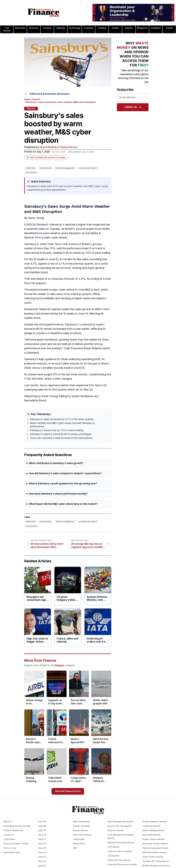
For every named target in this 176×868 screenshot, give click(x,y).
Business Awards (116, 830)
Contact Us (9, 835)
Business (34, 28)
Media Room (79, 844)
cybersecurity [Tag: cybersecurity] (45, 168)
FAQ (75, 848)
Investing (88, 28)
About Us (8, 822)
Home (27, 99)
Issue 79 (42, 830)
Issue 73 (42, 857)
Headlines (156, 28)
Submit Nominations (82, 835)
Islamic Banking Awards (153, 830)
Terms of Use (10, 848)
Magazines (142, 28)
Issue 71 (42, 866)
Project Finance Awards (154, 839)
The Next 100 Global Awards (156, 861)
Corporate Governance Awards (122, 865)
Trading (102, 28)
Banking (61, 28)
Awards (129, 28)
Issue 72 (42, 861)
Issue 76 (42, 844)
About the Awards (81, 822)
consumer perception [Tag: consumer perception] (88, 168)
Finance (47, 28)
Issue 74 (42, 852)
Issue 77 (42, 839)
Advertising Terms (12, 852)
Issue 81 (42, 822)
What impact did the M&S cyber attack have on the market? (63, 504)
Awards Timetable (81, 826)
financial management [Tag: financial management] (65, 168)
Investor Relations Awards (155, 822)
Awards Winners (81, 830)
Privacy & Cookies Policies (16, 844)
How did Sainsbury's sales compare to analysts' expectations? (65, 473)
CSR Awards (113, 856)
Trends (169, 28)
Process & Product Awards (155, 844)
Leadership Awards (151, 826)
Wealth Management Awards (156, 866)
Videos (115, 28)
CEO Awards (113, 847)
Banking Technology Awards (121, 843)
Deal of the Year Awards (119, 860)
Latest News (9, 839)
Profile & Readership (13, 830)
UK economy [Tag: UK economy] (31, 172)
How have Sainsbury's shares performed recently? (58, 494)
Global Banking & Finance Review (59, 147)
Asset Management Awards (121, 822)
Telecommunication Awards (155, 848)
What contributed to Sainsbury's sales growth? (56, 463)
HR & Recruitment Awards (155, 852)
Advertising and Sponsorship (17, 826)
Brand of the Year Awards (120, 826)
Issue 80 (42, 826)
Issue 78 (42, 835)
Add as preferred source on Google (46, 157)
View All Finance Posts (68, 791)
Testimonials (79, 839)
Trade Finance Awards (153, 857)
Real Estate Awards (151, 835)
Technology (75, 28)
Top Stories (7, 29)
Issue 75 (42, 848)
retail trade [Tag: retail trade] (31, 168)
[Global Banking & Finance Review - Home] (44, 13)
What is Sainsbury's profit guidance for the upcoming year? (63, 484)
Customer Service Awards (120, 851)
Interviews (20, 28)
